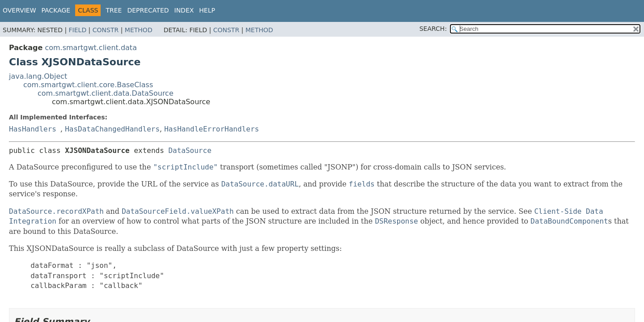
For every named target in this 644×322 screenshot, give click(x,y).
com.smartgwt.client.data (91, 48)
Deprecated (148, 10)
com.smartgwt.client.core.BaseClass (88, 85)
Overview (19, 10)
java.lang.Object (38, 76)
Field (78, 30)
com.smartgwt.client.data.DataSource (106, 93)
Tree (114, 10)
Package (56, 10)
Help (207, 10)
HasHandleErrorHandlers (212, 129)
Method (139, 30)
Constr (106, 30)
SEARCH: (433, 29)
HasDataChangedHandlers (112, 129)
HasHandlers (33, 129)
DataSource (190, 150)
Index (184, 10)
